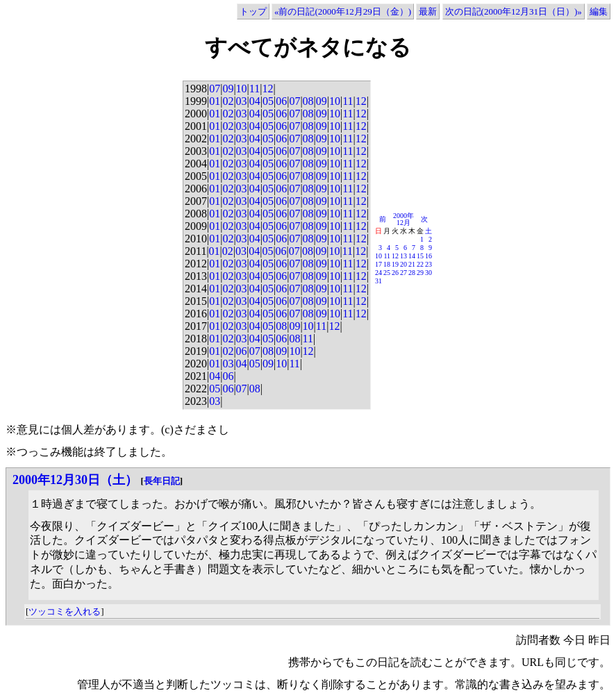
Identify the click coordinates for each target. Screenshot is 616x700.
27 (403, 273)
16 (428, 256)
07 (215, 89)
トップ (253, 11)
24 (378, 273)
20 (403, 264)
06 (281, 101)
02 (228, 101)
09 (228, 89)
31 (378, 281)
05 (268, 101)
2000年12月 (403, 219)
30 (428, 273)
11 (255, 89)
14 (412, 256)
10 (242, 89)
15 (420, 256)
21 (412, 264)
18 (387, 264)
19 (395, 264)
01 (215, 101)
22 (420, 264)
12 (267, 89)
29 (420, 273)
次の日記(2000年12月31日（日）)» (514, 11)
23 (428, 264)
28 (412, 273)
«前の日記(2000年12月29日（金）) (343, 11)
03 (242, 101)
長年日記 (162, 481)
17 (378, 264)
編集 (599, 11)
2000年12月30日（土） (75, 480)
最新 (428, 11)
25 (387, 273)
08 (308, 101)
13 (403, 256)
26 (395, 273)
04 (255, 101)
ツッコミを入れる (65, 611)
